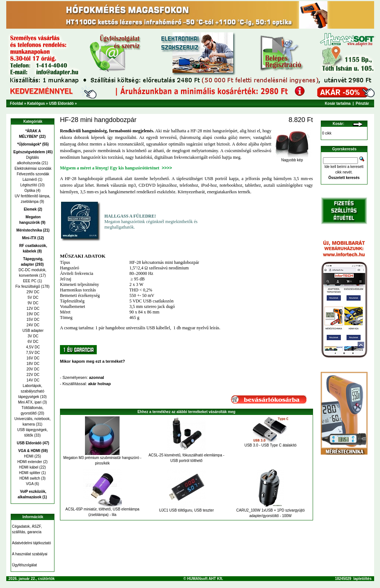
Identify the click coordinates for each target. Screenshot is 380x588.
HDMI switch (30, 478)
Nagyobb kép (292, 158)
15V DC (32, 320)
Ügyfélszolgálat (25, 565)
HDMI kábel (29, 467)
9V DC (32, 303)
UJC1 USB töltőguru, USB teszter (186, 510)
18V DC (32, 364)
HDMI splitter (30, 473)
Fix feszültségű (28, 286)
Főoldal (17, 103)
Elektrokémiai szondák (33, 168)
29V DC (32, 292)
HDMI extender (30, 462)
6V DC (32, 342)
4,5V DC (33, 347)
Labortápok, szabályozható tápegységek (31, 391)
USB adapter (32, 331)
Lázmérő (30, 180)
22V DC (32, 375)
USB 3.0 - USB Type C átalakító (270, 445)
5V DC (32, 297)
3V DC (32, 336)
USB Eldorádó (61, 103)
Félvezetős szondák (33, 174)
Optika (30, 191)
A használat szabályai (30, 554)
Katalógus (36, 103)
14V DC (32, 380)
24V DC (32, 325)
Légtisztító (29, 185)
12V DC (32, 309)
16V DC (32, 358)
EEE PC (30, 281)
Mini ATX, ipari (30, 402)
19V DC (32, 314)
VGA (30, 484)
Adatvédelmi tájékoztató (32, 543)
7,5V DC (33, 353)
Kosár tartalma (338, 103)
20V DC (32, 369)
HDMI (29, 456)
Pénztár (362, 103)
